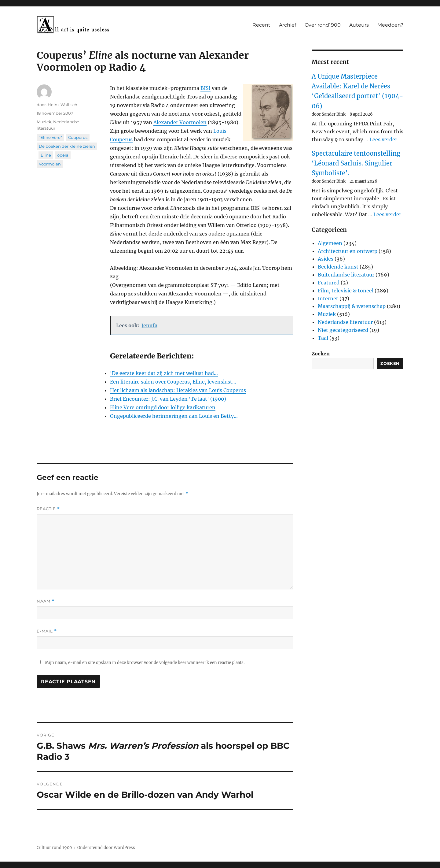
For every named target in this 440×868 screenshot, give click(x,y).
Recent (261, 25)
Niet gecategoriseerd (343, 330)
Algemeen (330, 243)
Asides (326, 259)
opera (63, 155)
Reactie (48, 509)
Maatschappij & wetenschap (352, 306)
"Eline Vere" (50, 137)
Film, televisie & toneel (346, 291)
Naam (46, 601)
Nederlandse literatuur (345, 322)
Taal (323, 338)
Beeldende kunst (338, 267)
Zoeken (321, 354)
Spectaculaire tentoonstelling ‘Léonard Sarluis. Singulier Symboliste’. (356, 163)
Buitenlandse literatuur (346, 275)
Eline (46, 155)
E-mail (47, 631)
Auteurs (359, 25)
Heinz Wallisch (62, 105)
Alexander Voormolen (180, 122)
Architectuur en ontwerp (348, 251)
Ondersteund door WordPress (106, 848)
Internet (328, 299)
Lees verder (383, 139)
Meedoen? (390, 25)
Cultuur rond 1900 (54, 848)
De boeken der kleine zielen (67, 146)
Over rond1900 (323, 25)
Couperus (78, 137)
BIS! (205, 88)
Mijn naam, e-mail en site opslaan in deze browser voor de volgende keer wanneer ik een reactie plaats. (145, 663)
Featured (329, 283)
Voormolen (50, 164)
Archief (288, 25)
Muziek (44, 122)
